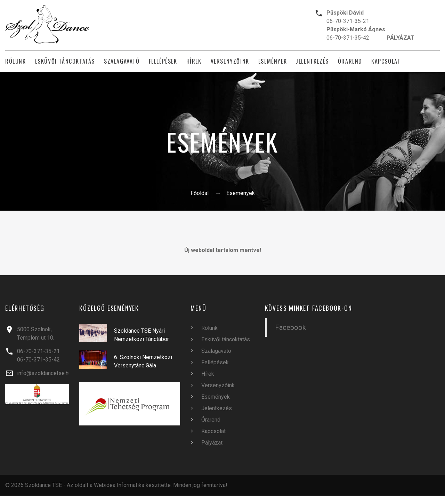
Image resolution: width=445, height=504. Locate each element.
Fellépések (163, 61)
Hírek (194, 61)
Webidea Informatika (119, 485)
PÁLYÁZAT (400, 38)
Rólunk (16, 61)
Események (273, 61)
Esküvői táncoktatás (65, 61)
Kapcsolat (386, 61)
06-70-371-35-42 (348, 38)
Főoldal (200, 193)
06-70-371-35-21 (348, 21)
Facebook (290, 327)
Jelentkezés (312, 61)
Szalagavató (122, 61)
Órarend (350, 61)
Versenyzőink (230, 61)
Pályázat (212, 443)
